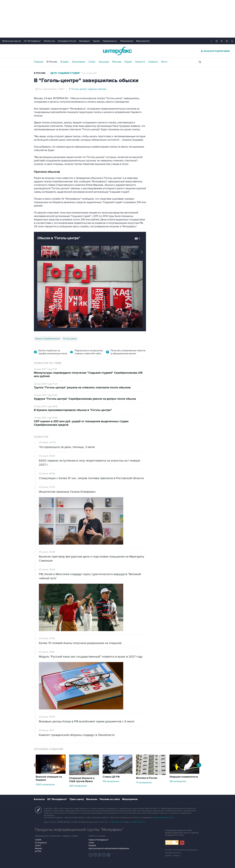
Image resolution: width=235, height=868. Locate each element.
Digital (128, 62)
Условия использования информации (181, 850)
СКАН (91, 843)
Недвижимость (110, 41)
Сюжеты (153, 62)
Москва (117, 62)
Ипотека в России (147, 778)
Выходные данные (173, 853)
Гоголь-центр (70, 339)
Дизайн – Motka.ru (173, 856)
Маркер (38, 848)
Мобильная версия (12, 41)
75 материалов (144, 783)
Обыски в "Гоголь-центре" (59, 238)
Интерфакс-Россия (67, 41)
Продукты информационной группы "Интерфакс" (79, 830)
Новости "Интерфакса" (98, 840)
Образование (127, 41)
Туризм (96, 41)
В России (52, 62)
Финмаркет (85, 41)
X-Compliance (41, 843)
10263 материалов (45, 785)
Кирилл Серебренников (47, 339)
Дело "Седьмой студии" (65, 73)
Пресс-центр (77, 799)
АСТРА (38, 851)
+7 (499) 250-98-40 (116, 822)
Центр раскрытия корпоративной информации (109, 848)
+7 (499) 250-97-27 (138, 822)
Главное (39, 62)
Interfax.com (49, 41)
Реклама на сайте (110, 799)
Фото (164, 62)
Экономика (79, 62)
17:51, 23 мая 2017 (89, 73)
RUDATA (92, 846)
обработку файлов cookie (163, 818)
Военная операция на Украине (49, 778)
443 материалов (178, 781)
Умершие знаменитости (184, 777)
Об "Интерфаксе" (32, 41)
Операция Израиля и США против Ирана (82, 780)
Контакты (39, 799)
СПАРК (38, 840)
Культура (104, 62)
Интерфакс (117, 51)
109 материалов (111, 781)
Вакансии (92, 799)
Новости (140, 62)
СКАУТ (38, 846)
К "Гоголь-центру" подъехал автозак (88, 89)
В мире (65, 62)
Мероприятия (143, 41)
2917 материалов (78, 786)
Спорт (92, 62)
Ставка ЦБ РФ (111, 777)
